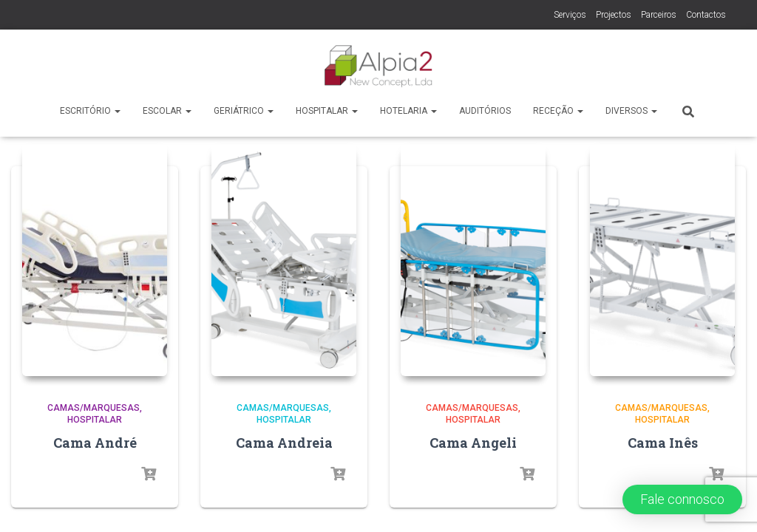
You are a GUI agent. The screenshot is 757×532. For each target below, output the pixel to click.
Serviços (570, 15)
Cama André (95, 365)
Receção (558, 111)
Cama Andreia (284, 365)
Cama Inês (663, 365)
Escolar (167, 111)
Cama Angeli (473, 365)
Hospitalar (327, 111)
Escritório (90, 111)
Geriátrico (244, 111)
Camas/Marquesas (94, 330)
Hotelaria (408, 111)
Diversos (631, 111)
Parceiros (659, 15)
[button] (682, 499)
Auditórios (485, 111)
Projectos (614, 15)
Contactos (706, 15)
